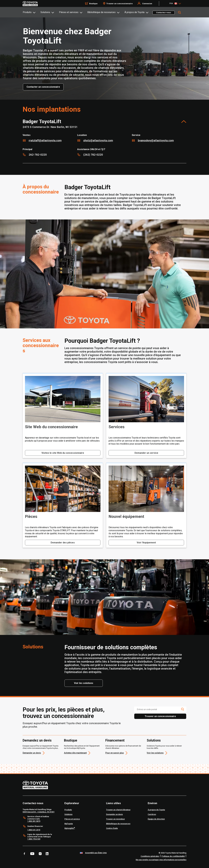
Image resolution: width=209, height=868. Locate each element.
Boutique (71, 741)
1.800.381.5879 (34, 821)
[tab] (31, 12)
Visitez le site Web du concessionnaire (63, 453)
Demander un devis (32, 753)
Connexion (147, 4)
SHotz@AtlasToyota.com (98, 140)
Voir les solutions (155, 753)
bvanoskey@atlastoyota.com (156, 140)
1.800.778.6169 (34, 839)
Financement (115, 741)
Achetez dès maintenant (75, 753)
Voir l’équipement (146, 543)
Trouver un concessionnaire (120, 4)
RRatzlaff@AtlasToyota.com (45, 140)
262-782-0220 (38, 155)
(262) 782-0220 (93, 155)
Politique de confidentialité (173, 856)
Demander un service (146, 453)
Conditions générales (150, 856)
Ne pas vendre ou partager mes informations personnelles (161, 860)
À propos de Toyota (134, 12)
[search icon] (182, 709)
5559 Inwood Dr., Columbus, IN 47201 (39, 812)
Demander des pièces (63, 543)
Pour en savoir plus (115, 753)
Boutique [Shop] (93, 4)
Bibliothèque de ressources (101, 12)
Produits (27, 12)
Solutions (45, 12)
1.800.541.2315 (34, 830)
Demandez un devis (37, 741)
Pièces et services (69, 12)
